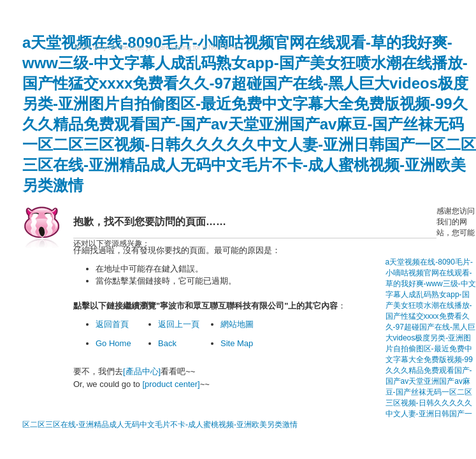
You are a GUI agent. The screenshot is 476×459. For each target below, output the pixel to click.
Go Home (113, 343)
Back (167, 343)
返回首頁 (112, 324)
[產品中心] (142, 371)
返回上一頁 (179, 324)
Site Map (237, 343)
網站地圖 (237, 324)
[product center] (171, 384)
